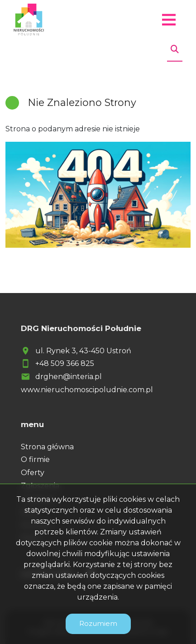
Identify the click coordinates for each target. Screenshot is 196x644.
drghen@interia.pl (69, 377)
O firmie (35, 459)
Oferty (33, 473)
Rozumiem (98, 623)
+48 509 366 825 (65, 363)
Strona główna (47, 447)
